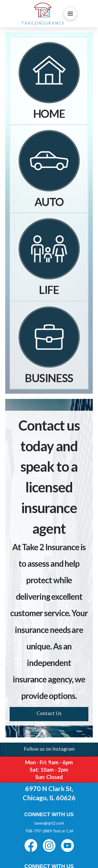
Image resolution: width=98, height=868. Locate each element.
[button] (70, 14)
